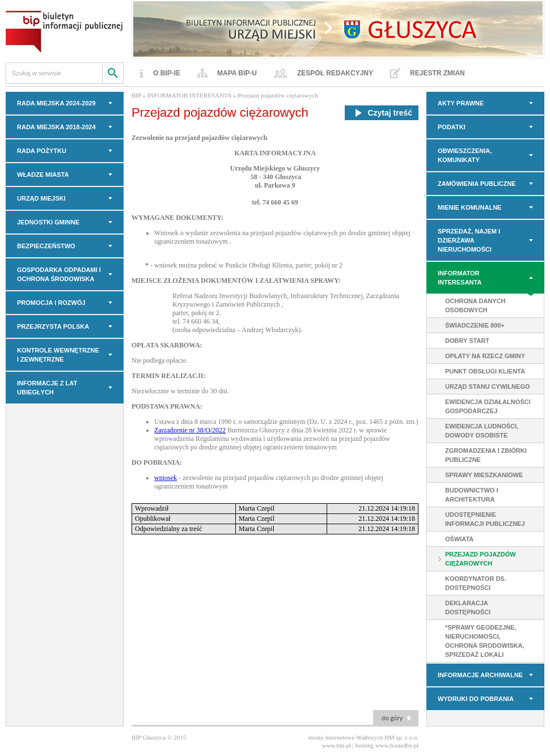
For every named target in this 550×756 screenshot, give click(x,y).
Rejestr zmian (437, 73)
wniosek (166, 478)
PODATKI (452, 127)
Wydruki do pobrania (476, 699)
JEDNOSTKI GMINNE (48, 222)
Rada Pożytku (42, 151)
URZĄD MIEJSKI (41, 198)
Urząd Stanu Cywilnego (488, 387)
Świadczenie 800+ (475, 325)
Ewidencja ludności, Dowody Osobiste (482, 431)
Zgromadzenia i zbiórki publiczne (486, 455)
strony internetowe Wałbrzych (345, 737)
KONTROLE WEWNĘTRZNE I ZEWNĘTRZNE (58, 355)
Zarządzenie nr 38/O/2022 (190, 430)
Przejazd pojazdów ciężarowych (481, 559)
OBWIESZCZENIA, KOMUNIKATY (465, 155)
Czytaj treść (382, 113)
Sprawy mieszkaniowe (484, 475)
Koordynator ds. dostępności (476, 583)
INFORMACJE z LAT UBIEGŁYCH (47, 388)
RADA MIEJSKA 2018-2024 (56, 127)
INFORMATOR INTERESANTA (460, 278)
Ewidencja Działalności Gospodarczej (488, 406)
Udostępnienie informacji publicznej (485, 519)
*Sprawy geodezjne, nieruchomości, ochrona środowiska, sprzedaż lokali (485, 641)
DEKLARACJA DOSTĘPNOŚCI (468, 608)
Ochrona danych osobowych (475, 305)
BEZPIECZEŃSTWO (46, 246)
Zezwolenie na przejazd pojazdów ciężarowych (199, 138)
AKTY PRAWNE (461, 103)
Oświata (459, 539)
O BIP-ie (167, 73)
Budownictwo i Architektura (471, 495)
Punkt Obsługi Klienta (485, 371)
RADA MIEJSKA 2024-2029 (56, 103)
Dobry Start (467, 341)
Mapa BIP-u (237, 73)
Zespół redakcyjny (335, 73)
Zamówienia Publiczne (477, 184)
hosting (365, 745)
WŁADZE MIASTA (43, 175)
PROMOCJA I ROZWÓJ (51, 303)
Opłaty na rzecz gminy (485, 356)
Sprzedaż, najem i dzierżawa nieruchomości (469, 240)
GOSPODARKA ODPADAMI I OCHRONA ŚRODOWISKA (59, 274)
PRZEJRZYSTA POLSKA (53, 326)
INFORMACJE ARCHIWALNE (480, 675)
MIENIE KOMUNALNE (469, 207)
